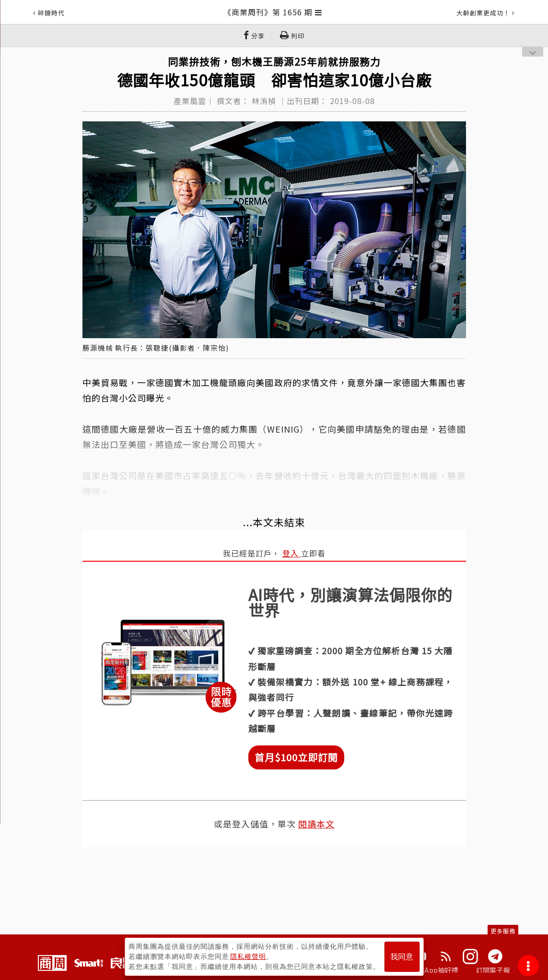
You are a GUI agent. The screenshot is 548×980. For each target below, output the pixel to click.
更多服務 (503, 931)
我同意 (402, 957)
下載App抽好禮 (435, 970)
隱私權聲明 (248, 956)
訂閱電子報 (493, 970)
